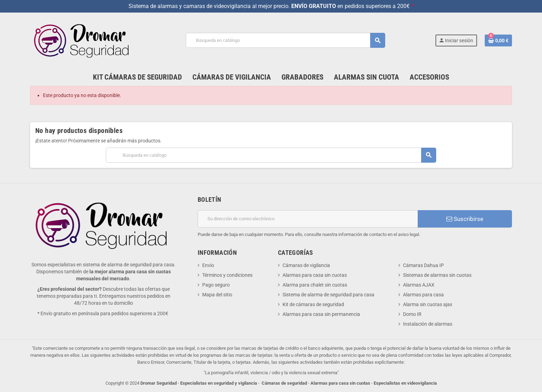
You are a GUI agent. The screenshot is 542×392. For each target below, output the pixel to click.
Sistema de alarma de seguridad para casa (328, 295)
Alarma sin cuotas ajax (428, 304)
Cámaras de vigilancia (306, 265)
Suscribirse (465, 219)
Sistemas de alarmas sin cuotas (437, 275)
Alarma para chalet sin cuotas (315, 285)
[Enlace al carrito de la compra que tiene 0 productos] (498, 40)
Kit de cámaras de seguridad (313, 304)
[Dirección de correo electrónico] (308, 219)
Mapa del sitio (217, 295)
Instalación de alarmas (428, 324)
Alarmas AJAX (419, 285)
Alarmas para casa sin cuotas (315, 275)
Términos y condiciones (227, 275)
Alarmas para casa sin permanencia (321, 314)
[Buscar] (285, 40)
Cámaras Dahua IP (423, 265)
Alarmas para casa (423, 295)
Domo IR (412, 314)
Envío (208, 265)
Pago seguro (216, 285)
